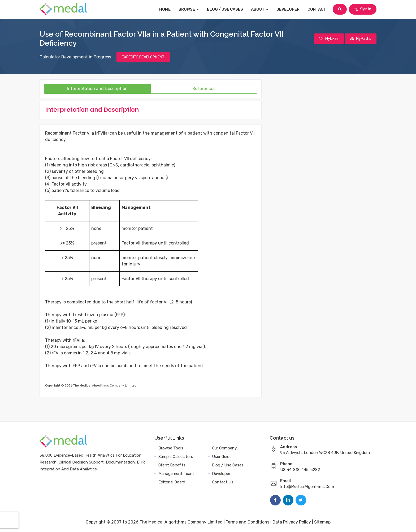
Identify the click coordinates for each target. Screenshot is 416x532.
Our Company (224, 448)
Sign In (363, 9)
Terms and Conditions (248, 522)
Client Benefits (172, 465)
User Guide (222, 457)
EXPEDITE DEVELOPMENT (143, 57)
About (260, 9)
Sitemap (322, 522)
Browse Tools (171, 448)
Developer (288, 9)
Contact (317, 9)
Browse (189, 9)
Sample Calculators (176, 457)
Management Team (176, 474)
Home (165, 9)
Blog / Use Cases (225, 9)
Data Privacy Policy (292, 522)
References (204, 89)
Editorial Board (172, 482)
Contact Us (223, 482)
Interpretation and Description (97, 89)
